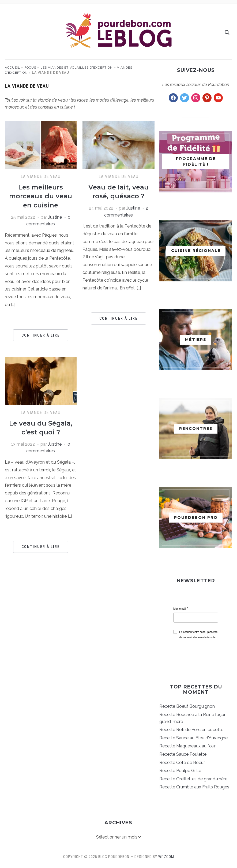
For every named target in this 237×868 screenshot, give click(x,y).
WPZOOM (166, 857)
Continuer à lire (41, 335)
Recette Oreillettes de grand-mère (193, 779)
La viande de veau (41, 176)
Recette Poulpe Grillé (180, 771)
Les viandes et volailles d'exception (77, 68)
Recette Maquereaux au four (187, 746)
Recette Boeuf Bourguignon (187, 706)
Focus (30, 68)
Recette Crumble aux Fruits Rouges (194, 787)
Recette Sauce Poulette (183, 754)
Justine (55, 217)
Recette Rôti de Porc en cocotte (191, 730)
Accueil (12, 68)
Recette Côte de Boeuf (182, 763)
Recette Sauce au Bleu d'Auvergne (193, 738)
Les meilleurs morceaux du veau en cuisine (41, 196)
